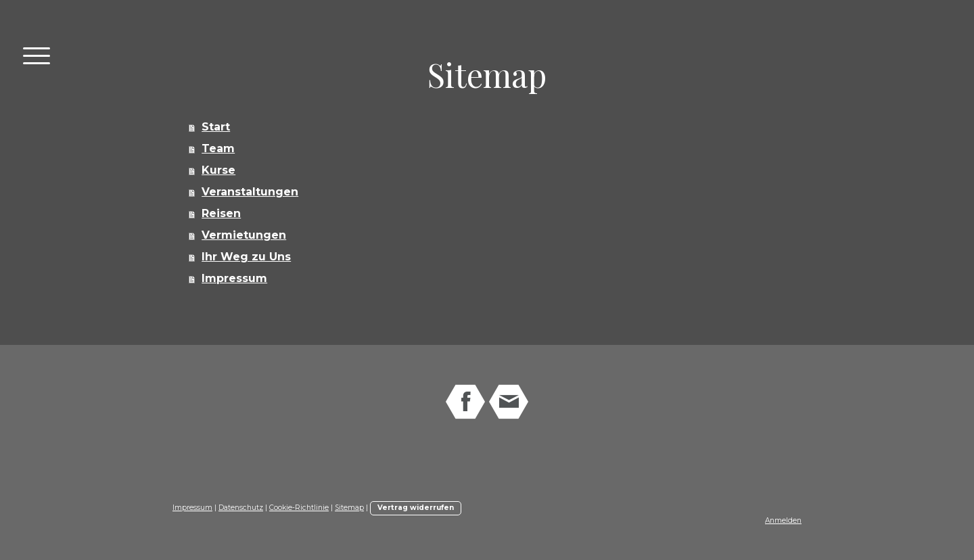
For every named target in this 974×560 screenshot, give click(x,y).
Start (216, 127)
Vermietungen (244, 235)
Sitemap (349, 508)
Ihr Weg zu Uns (246, 257)
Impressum (234, 278)
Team (218, 148)
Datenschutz (241, 508)
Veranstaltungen (250, 192)
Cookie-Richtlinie (299, 508)
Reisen (221, 213)
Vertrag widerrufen (416, 508)
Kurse (218, 170)
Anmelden (783, 520)
